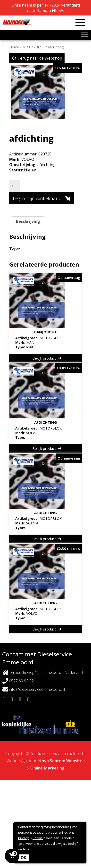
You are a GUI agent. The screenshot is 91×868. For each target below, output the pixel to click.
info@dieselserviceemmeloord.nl (34, 689)
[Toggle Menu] (85, 35)
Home (14, 47)
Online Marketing (47, 768)
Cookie (38, 838)
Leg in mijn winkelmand (42, 198)
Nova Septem (52, 761)
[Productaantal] (15, 186)
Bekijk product (47, 358)
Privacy (24, 838)
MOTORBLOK (33, 47)
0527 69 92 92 (18, 681)
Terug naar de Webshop (37, 58)
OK (23, 858)
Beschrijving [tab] (28, 221)
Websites (75, 761)
